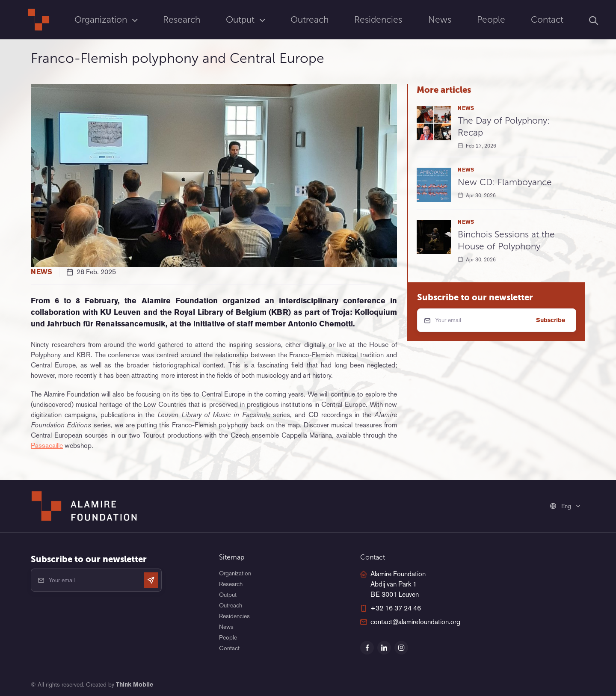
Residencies (378, 19)
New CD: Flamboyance (505, 182)
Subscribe (551, 320)
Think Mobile (135, 684)
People (491, 19)
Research (182, 19)
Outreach (309, 19)
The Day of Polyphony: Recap (504, 126)
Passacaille (47, 446)
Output (241, 19)
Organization (102, 19)
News (440, 19)
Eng (561, 506)
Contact (547, 19)
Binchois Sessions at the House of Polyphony (506, 240)
